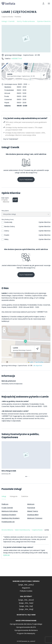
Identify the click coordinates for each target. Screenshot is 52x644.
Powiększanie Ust (8, 522)
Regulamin (26, 588)
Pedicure (5, 504)
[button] (25, 341)
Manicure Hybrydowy (10, 511)
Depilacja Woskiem (9, 515)
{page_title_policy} (26, 585)
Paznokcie (31, 508)
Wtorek (7, 93)
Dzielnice (25, 496)
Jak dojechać (38, 366)
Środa (7, 96)
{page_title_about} (26, 600)
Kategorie (14, 496)
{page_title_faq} (26, 606)
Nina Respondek (9, 471)
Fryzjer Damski (7, 508)
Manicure (31, 504)
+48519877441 (16, 59)
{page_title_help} (26, 603)
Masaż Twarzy (33, 511)
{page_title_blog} (26, 609)
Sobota (7, 106)
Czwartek (8, 99)
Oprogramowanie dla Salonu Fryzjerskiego (26, 624)
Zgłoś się (6, 555)
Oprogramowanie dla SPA (26, 627)
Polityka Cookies (26, 591)
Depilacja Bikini (33, 515)
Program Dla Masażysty (26, 633)
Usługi (4, 496)
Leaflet (31, 362)
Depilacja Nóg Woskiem (11, 518)
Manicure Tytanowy (35, 518)
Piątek (7, 103)
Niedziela (8, 87)
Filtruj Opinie (5, 211)
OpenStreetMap (39, 362)
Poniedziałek (9, 90)
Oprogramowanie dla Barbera (26, 630)
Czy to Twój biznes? (11, 139)
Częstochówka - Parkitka (11, 17)
